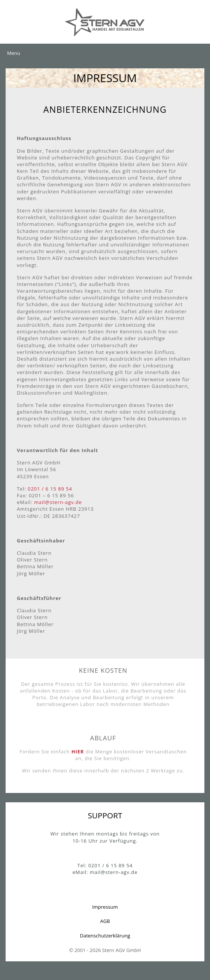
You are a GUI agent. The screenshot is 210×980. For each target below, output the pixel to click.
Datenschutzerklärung (105, 936)
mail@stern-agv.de (58, 502)
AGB (105, 921)
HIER (78, 752)
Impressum (105, 907)
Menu (14, 53)
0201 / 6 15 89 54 (50, 489)
